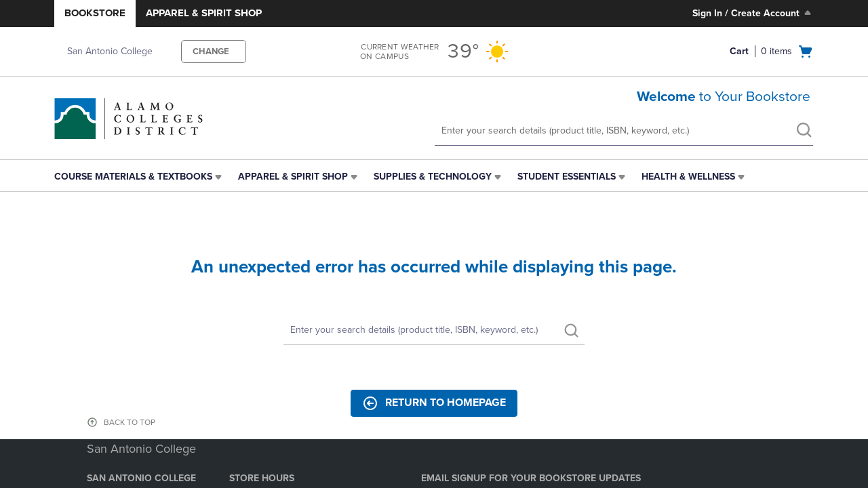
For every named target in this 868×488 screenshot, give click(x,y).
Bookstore (95, 13)
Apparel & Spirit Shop (204, 13)
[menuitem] (139, 177)
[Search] (434, 330)
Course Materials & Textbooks (133, 177)
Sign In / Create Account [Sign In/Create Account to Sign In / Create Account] (753, 13)
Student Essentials (567, 177)
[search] (804, 131)
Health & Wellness (688, 177)
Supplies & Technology (433, 177)
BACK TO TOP (130, 422)
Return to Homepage (434, 403)
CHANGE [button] (211, 52)
